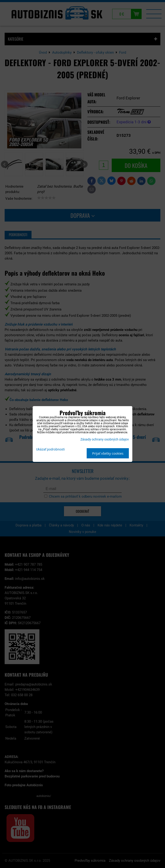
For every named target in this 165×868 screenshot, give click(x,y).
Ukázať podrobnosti (50, 450)
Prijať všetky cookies (108, 453)
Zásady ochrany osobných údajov (105, 439)
